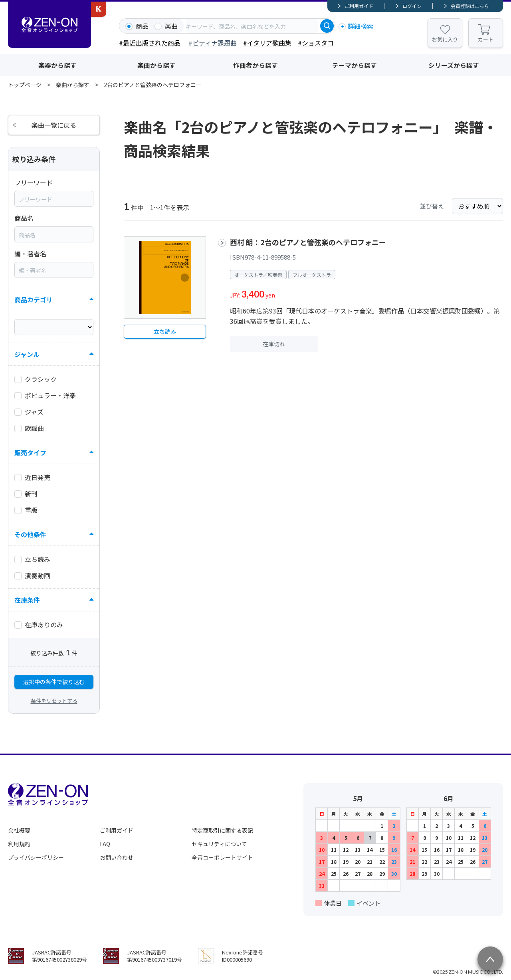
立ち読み (165, 331)
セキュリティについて (219, 844)
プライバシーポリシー (36, 857)
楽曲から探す (156, 65)
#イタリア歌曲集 (267, 43)
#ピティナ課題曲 (213, 43)
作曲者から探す (255, 65)
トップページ (25, 85)
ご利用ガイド (359, 6)
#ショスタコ (316, 43)
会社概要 (19, 830)
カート (486, 39)
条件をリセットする (54, 701)
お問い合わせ (117, 857)
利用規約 (19, 844)
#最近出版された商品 (150, 43)
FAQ (105, 844)
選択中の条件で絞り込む (54, 682)
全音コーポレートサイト (222, 857)
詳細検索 (360, 26)
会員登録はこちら (470, 6)
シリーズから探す (454, 65)
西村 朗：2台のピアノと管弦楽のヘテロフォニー (308, 242)
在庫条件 (27, 600)
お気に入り (445, 39)
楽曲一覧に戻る (54, 125)
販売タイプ (30, 452)
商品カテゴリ (34, 300)
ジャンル (27, 354)
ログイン (412, 6)
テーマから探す (355, 65)
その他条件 (30, 534)
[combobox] (252, 26)
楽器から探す (57, 65)
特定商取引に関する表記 (222, 830)
